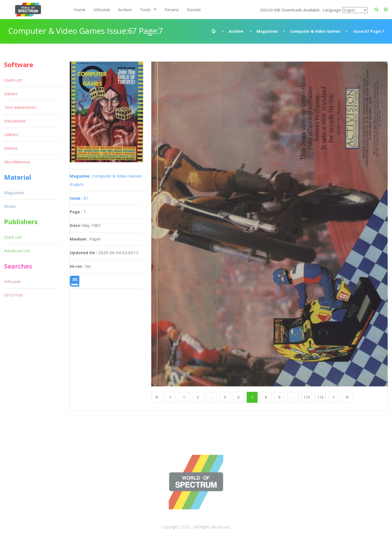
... (211, 397)
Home (79, 10)
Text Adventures (20, 107)
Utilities (11, 134)
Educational (15, 121)
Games (11, 94)
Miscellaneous (17, 162)
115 (307, 397)
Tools (145, 10)
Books (10, 206)
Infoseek (102, 10)
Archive (125, 10)
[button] (386, 10)
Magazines (267, 31)
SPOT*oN (13, 295)
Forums (172, 10)
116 (320, 397)
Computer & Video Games (315, 31)
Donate (194, 10)
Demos (11, 148)
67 (79, 198)
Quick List (13, 80)
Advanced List (17, 251)
